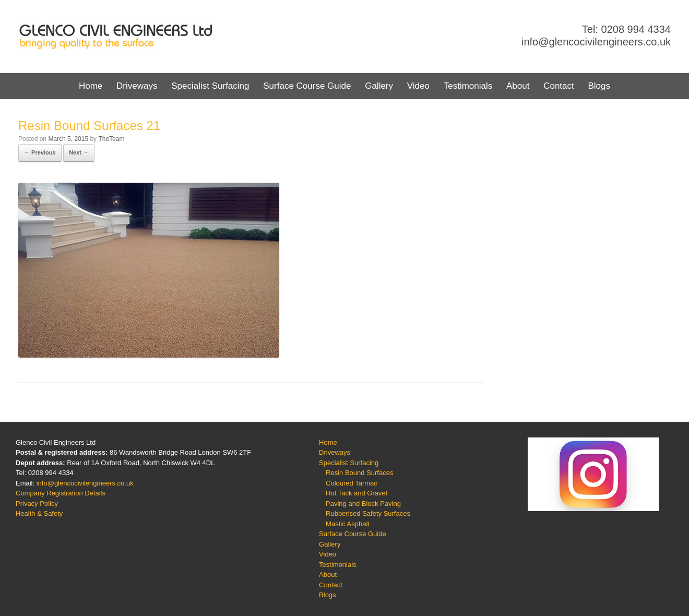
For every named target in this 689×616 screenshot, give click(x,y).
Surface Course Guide (307, 86)
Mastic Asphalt (348, 524)
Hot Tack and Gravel (357, 493)
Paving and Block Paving (363, 504)
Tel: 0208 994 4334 (626, 29)
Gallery (379, 86)
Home (91, 86)
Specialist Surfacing (210, 86)
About (518, 86)
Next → (79, 152)
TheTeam (111, 139)
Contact (559, 86)
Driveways (137, 86)
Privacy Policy (37, 504)
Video (418, 86)
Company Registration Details (61, 493)
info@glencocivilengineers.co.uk (596, 42)
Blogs (599, 86)
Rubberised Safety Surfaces (368, 513)
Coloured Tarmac (352, 483)
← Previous (40, 152)
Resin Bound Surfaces (359, 473)
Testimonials (468, 86)
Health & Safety (39, 513)
